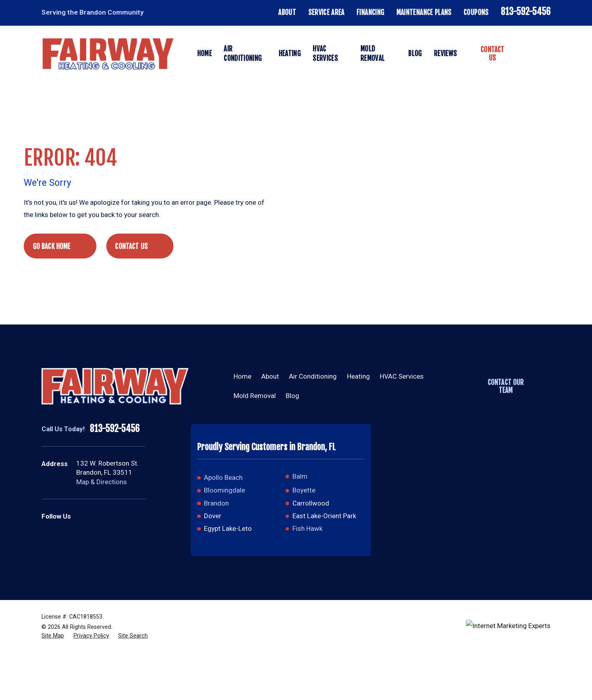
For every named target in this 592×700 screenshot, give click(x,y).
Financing (370, 12)
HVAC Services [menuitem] (325, 54)
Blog (292, 396)
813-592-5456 (526, 12)
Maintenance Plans (424, 12)
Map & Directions (102, 482)
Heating (358, 376)
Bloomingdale (224, 490)
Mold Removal (255, 396)
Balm (300, 476)
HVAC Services (402, 376)
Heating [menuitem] (290, 54)
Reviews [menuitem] (445, 54)
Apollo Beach (223, 477)
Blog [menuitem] (415, 54)
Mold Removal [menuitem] (372, 54)
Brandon (216, 503)
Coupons (476, 12)
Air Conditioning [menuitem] (243, 54)
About (287, 12)
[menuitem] (53, 636)
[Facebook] (100, 517)
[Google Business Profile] (81, 517)
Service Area (326, 12)
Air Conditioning (313, 376)
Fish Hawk (307, 528)
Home (242, 376)
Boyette (304, 490)
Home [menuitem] (205, 54)
